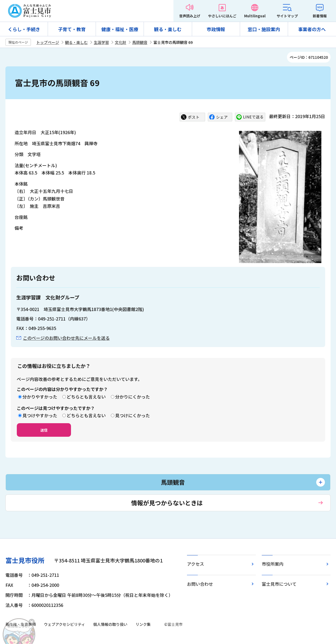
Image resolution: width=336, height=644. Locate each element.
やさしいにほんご (222, 16)
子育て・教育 (72, 29)
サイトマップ (287, 16)
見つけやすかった (40, 415)
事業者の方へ (312, 29)
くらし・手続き (24, 29)
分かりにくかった (133, 397)
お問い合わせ (200, 584)
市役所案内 (273, 564)
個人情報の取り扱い (110, 624)
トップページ (48, 42)
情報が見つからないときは (167, 503)
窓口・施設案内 (264, 29)
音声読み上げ (190, 16)
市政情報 (216, 29)
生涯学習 (101, 42)
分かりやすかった (40, 397)
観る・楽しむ (168, 29)
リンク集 (143, 624)
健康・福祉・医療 (120, 29)
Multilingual (255, 16)
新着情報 (320, 16)
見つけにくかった (133, 415)
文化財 (121, 42)
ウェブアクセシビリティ (64, 624)
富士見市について (279, 584)
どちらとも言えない (86, 397)
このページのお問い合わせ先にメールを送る (66, 338)
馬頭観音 (140, 42)
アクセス (196, 564)
